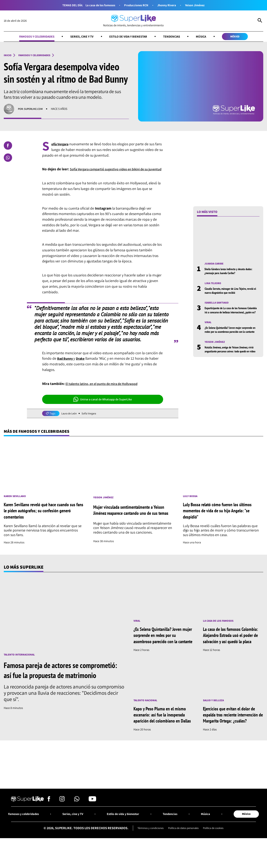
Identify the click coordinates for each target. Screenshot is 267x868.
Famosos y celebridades (30, 37)
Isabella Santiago (218, 304)
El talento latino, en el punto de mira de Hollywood (106, 389)
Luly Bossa (191, 503)
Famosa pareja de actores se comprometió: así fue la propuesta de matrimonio (59, 682)
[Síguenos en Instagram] (62, 821)
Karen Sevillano (16, 503)
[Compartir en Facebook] (8, 146)
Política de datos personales (184, 850)
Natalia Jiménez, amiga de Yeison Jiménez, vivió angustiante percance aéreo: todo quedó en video (232, 361)
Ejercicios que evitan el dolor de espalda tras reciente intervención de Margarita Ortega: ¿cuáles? (232, 731)
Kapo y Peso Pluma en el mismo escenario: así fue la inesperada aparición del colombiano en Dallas (163, 731)
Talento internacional (21, 662)
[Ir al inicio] (133, 21)
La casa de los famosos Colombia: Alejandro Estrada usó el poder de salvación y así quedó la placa (233, 645)
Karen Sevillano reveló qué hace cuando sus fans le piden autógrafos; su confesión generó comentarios (42, 517)
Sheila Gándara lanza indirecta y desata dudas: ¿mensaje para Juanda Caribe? (228, 272)
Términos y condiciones (147, 850)
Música (206, 37)
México (242, 37)
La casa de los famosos (97, 5)
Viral (209, 328)
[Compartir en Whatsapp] (8, 158)
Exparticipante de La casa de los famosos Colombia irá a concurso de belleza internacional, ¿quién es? (229, 314)
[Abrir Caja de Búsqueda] (260, 21)
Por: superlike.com (32, 109)
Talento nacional (147, 714)
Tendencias (175, 37)
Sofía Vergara (92, 419)
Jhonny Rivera (168, 5)
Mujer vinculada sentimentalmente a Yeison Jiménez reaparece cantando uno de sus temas (133, 517)
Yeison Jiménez (198, 5)
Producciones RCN (136, 5)
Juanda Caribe (215, 264)
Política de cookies (217, 850)
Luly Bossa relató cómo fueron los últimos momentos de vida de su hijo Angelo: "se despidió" (221, 517)
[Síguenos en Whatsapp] (77, 821)
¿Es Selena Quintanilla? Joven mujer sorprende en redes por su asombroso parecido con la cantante (227, 338)
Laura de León (70, 419)
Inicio (8, 56)
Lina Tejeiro (214, 284)
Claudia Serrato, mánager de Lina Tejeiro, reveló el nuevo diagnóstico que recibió (229, 292)
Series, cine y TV (79, 37)
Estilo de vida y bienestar (129, 37)
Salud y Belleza (215, 714)
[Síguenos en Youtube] (92, 821)
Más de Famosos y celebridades (40, 438)
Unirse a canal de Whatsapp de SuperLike (103, 405)
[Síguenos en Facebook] (49, 821)
